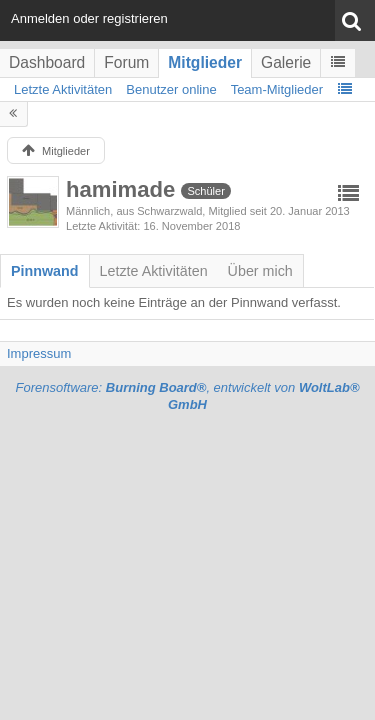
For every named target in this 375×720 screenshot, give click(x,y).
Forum (126, 62)
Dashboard (47, 62)
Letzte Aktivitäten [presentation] (154, 271)
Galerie (286, 62)
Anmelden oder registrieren (89, 18)
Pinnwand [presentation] (45, 271)
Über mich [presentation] (260, 271)
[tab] (45, 271)
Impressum (39, 353)
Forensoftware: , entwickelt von (187, 396)
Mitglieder (205, 62)
